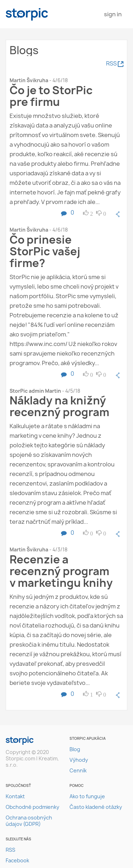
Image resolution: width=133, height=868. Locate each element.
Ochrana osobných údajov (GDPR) (29, 821)
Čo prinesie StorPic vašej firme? (45, 251)
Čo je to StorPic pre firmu (51, 96)
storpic (27, 14)
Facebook (17, 860)
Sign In (113, 14)
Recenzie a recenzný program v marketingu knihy (61, 571)
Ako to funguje (87, 796)
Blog (75, 749)
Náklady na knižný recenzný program (59, 406)
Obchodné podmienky (32, 807)
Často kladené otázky (96, 807)
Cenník (78, 770)
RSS (10, 850)
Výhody (79, 760)
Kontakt (15, 796)
